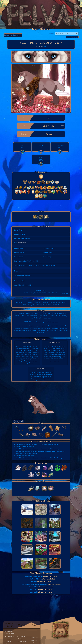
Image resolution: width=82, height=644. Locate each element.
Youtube (23, 641)
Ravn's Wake (22, 243)
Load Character (72, 37)
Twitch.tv (23, 636)
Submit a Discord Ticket (10, 639)
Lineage (65, 293)
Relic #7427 (27, 342)
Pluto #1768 (39, 46)
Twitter (23, 639)
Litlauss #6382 (41, 368)
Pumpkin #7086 (55, 342)
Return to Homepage (13, 35)
